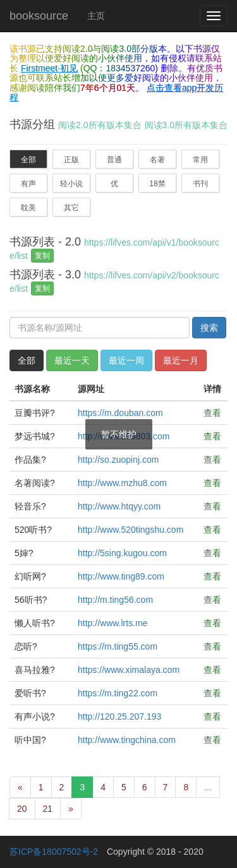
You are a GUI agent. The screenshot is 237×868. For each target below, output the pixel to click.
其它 (71, 208)
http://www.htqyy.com (119, 506)
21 (48, 809)
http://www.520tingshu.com (131, 530)
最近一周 (126, 360)
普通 (114, 160)
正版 (71, 160)
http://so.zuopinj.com (118, 460)
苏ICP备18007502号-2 (54, 852)
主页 (96, 16)
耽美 (28, 208)
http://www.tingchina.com (127, 740)
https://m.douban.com (120, 413)
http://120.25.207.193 (119, 716)
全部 (28, 160)
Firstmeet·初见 (49, 68)
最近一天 (72, 360)
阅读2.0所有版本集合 (100, 125)
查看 (212, 413)
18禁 (157, 184)
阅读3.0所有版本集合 (186, 125)
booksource (39, 16)
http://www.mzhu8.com (122, 483)
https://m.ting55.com (118, 646)
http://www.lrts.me (112, 623)
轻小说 (71, 184)
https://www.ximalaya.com (129, 670)
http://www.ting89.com (121, 576)
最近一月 (181, 360)
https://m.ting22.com (118, 693)
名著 (157, 160)
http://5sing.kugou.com (122, 553)
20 (22, 809)
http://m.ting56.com (115, 600)
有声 (28, 184)
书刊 (200, 184)
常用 (200, 160)
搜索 (209, 328)
